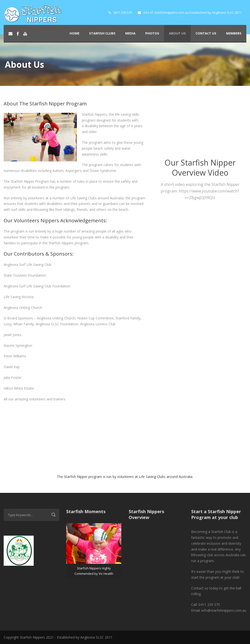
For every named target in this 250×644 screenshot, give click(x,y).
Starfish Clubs (102, 33)
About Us (177, 33)
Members (234, 33)
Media (130, 33)
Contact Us (206, 33)
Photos (152, 33)
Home (74, 33)
